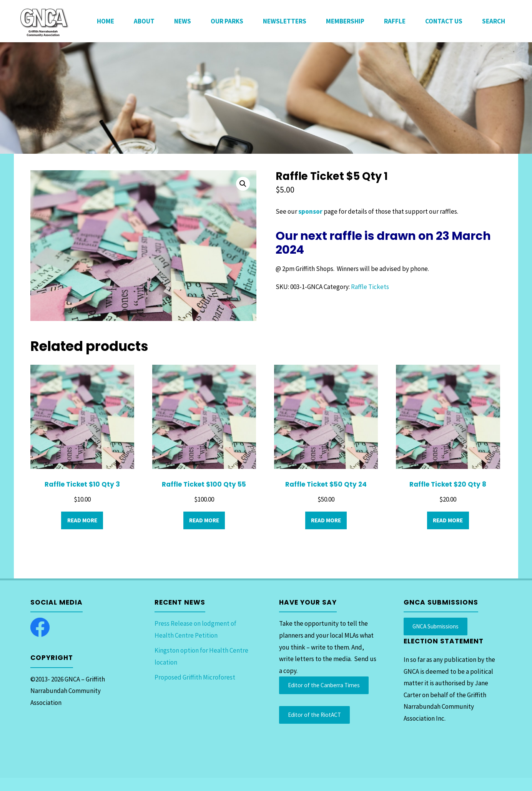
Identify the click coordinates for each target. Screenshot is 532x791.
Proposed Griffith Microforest (195, 677)
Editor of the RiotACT (314, 715)
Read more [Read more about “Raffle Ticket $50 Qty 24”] (326, 520)
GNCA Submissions (436, 626)
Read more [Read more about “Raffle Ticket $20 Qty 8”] (448, 520)
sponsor (310, 211)
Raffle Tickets (370, 287)
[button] (243, 184)
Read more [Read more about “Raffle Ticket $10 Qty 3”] (82, 520)
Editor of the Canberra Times (324, 685)
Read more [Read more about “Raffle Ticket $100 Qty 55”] (204, 520)
